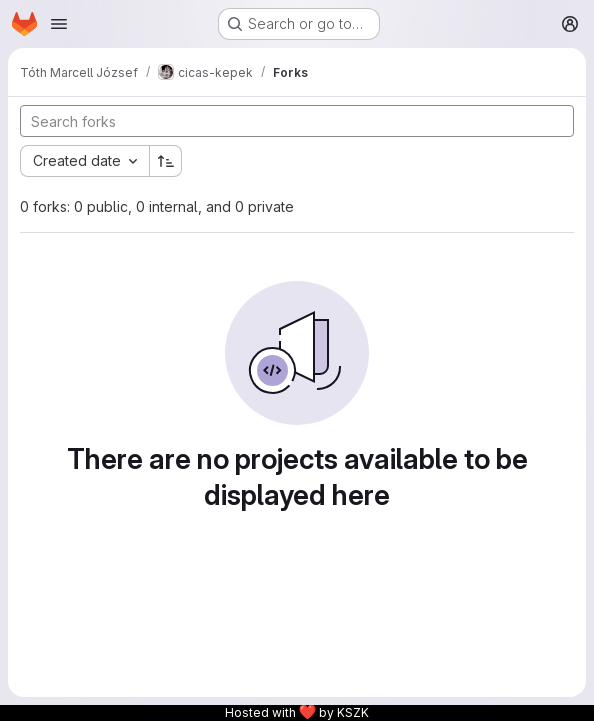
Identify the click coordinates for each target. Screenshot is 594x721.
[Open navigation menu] (59, 24)
